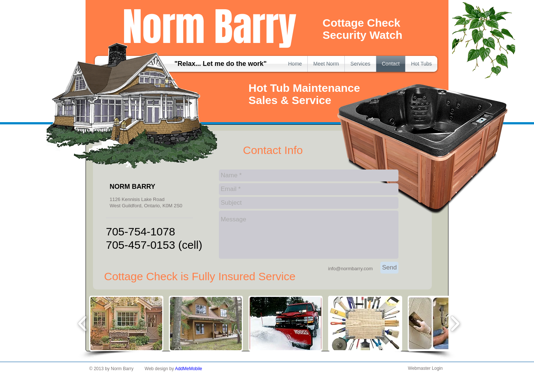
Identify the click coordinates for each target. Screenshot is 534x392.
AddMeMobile (188, 369)
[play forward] (455, 324)
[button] (126, 324)
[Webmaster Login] (425, 369)
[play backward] (83, 324)
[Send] (389, 268)
